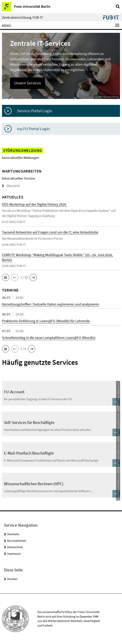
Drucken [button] (12, 579)
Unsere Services (27, 83)
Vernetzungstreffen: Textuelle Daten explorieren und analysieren (51, 304)
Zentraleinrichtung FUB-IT (22, 17)
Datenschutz (15, 547)
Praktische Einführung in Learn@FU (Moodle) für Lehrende (46, 321)
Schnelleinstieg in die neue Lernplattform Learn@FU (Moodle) (49, 338)
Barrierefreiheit (17, 541)
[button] (6, 277)
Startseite (13, 534)
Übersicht (11, 186)
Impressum (14, 554)
